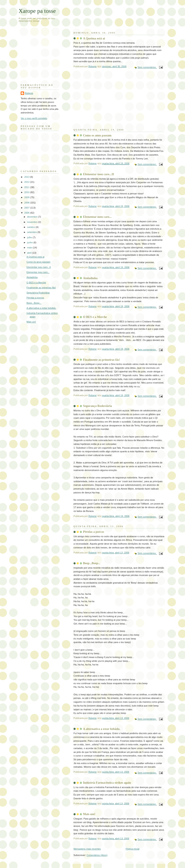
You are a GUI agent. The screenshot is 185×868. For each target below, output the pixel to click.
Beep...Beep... (92, 563)
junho (30, 242)
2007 (27, 208)
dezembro (33, 217)
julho (30, 237)
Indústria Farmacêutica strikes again (107, 783)
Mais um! (89, 814)
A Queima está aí (94, 38)
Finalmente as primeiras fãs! (101, 360)
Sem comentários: (147, 67)
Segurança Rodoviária (97, 406)
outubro (31, 227)
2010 (27, 192)
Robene (29, 93)
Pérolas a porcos (94, 532)
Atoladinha (90, 278)
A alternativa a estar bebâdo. (102, 729)
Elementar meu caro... (97, 217)
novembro (33, 222)
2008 (27, 203)
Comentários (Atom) (97, 855)
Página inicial (133, 849)
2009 (27, 197)
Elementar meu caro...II (99, 174)
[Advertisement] (105, 102)
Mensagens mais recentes (87, 849)
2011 (27, 187)
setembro (32, 232)
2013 (27, 177)
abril (30, 253)
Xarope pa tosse (37, 11)
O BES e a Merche (95, 317)
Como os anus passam (97, 135)
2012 (27, 182)
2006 (27, 213)
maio (30, 248)
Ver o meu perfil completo (34, 118)
